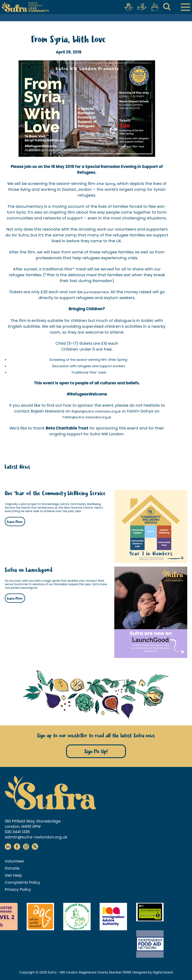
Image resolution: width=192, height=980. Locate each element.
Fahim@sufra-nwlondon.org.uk (87, 417)
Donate (12, 868)
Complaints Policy (22, 882)
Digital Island (163, 972)
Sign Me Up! (96, 752)
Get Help (13, 875)
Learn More (15, 522)
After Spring (106, 184)
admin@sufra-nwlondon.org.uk (36, 837)
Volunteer (15, 861)
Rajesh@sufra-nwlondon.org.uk (96, 411)
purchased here (96, 292)
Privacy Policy (18, 889)
